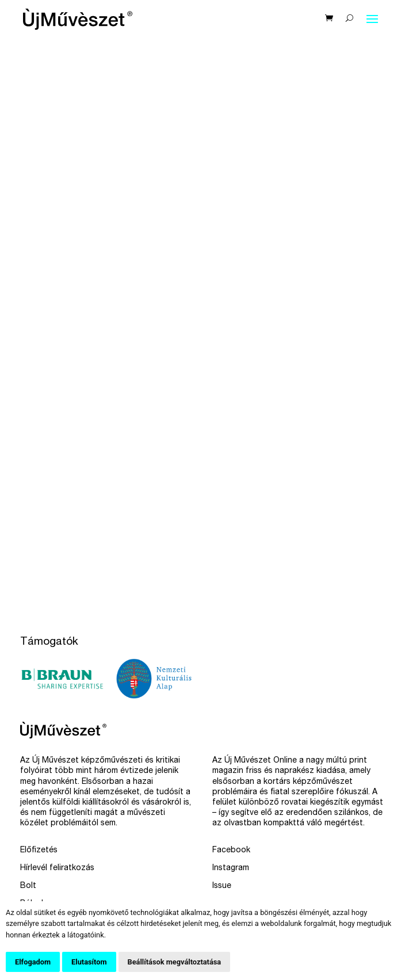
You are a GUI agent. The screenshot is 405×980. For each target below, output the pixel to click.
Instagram (231, 868)
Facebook (231, 851)
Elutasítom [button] (89, 962)
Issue (222, 886)
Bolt (28, 886)
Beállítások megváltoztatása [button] (175, 962)
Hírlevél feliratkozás (57, 868)
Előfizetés (39, 851)
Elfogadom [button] (33, 962)
